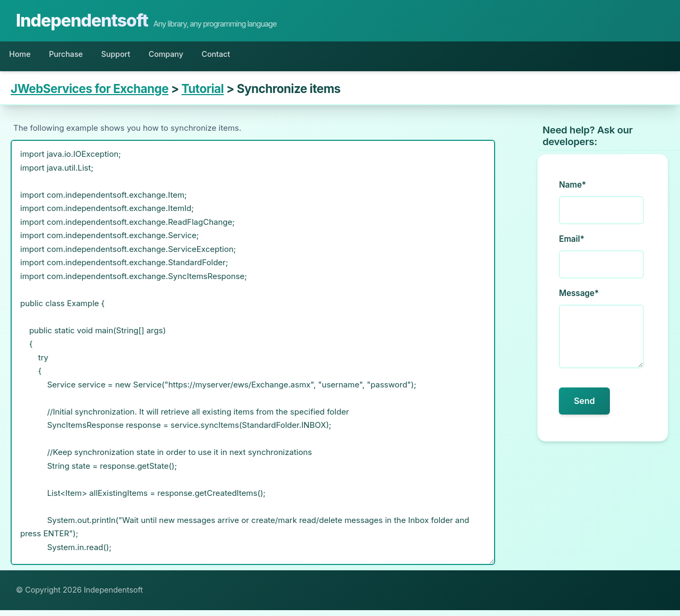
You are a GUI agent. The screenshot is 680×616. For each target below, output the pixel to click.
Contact (265, 57)
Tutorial (203, 95)
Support (142, 57)
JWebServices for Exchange (90, 95)
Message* (579, 299)
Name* (572, 191)
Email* (572, 245)
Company (203, 57)
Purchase (81, 57)
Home (25, 57)
